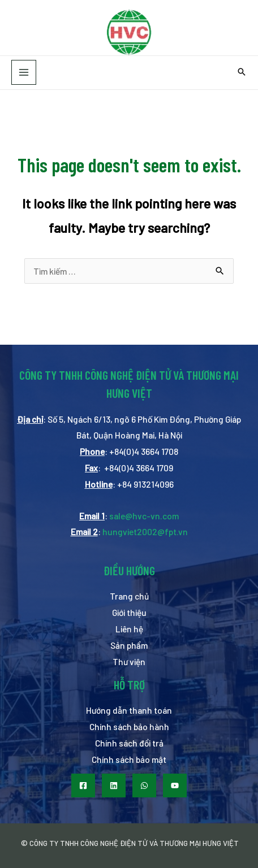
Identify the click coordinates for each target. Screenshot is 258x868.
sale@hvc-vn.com (144, 516)
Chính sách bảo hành (129, 726)
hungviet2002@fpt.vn (145, 531)
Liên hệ (129, 629)
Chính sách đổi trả (129, 743)
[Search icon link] (242, 72)
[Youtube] (175, 785)
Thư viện (129, 661)
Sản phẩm (129, 645)
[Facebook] (83, 785)
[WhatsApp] (144, 785)
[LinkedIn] (114, 785)
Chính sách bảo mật (129, 759)
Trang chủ (129, 596)
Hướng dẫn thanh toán (129, 710)
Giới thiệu (129, 612)
